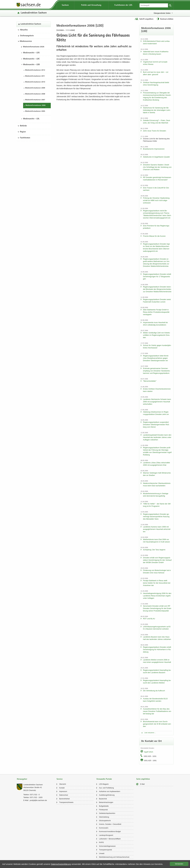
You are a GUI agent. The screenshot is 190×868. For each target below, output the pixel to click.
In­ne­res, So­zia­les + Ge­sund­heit (110, 824)
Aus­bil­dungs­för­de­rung (107, 795)
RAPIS (101, 842)
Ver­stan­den (179, 864)
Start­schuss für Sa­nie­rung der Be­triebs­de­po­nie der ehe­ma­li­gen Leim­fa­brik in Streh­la (157, 110)
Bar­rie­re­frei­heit (64, 799)
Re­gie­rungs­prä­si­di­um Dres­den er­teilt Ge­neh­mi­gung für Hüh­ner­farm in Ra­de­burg (157, 650)
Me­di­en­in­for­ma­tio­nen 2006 (35, 105)
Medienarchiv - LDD (31, 65)
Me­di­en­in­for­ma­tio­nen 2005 (35, 111)
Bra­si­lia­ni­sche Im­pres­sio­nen (154, 149)
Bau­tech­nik (103, 799)
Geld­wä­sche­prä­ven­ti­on (107, 813)
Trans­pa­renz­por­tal (105, 850)
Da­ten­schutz (64, 795)
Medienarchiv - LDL (31, 119)
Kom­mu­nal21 (104, 828)
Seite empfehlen (143, 779)
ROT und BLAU (149, 619)
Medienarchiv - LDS (31, 53)
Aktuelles (24, 30)
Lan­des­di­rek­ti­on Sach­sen (34, 13)
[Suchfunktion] (154, 5)
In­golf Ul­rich (148, 752)
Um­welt (102, 853)
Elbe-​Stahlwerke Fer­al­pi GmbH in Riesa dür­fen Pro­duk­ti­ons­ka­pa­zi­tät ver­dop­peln (156, 312)
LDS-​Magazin (104, 784)
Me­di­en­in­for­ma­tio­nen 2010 (35, 82)
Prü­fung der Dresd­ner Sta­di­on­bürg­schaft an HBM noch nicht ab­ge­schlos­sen (156, 200)
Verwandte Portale (104, 779)
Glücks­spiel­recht (105, 821)
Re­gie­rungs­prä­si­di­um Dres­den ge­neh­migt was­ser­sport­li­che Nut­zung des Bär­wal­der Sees (156, 517)
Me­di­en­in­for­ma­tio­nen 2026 (34, 47)
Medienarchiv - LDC (31, 59)
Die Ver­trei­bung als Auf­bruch (154, 691)
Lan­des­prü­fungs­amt (106, 835)
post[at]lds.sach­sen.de (38, 800)
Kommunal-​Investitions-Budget (110, 832)
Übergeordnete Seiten (162, 13)
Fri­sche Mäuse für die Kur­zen (154, 236)
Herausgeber (22, 779)
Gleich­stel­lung (104, 817)
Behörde (23, 126)
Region (23, 132)
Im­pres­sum (63, 791)
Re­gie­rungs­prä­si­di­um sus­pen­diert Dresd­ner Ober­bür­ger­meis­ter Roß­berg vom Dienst (156, 425)
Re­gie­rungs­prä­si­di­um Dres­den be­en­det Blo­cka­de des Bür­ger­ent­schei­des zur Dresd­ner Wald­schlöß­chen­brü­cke (157, 289)
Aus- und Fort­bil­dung (106, 788)
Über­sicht (63, 784)
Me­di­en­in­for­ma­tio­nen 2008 (35, 94)
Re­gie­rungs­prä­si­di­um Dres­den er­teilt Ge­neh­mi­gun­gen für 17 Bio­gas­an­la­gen (157, 277)
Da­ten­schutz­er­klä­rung (61, 864)
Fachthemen (25, 138)
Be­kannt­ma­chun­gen (106, 802)
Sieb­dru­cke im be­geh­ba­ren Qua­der (156, 157)
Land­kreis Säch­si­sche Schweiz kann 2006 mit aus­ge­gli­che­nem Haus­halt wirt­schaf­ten (157, 402)
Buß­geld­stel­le (104, 806)
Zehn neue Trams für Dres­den (154, 131)
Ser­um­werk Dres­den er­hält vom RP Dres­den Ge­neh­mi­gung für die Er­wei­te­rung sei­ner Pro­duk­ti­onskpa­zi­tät (157, 608)
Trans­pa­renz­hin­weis (66, 802)
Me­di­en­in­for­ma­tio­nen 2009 (35, 88)
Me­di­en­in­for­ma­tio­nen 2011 (35, 76)
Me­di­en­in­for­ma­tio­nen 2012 (35, 70)
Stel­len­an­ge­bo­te (27, 36)
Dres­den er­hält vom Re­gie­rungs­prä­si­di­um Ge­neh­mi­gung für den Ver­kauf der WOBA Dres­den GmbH (157, 560)
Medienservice (26, 41)
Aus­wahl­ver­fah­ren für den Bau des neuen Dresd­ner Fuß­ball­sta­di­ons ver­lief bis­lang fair (157, 711)
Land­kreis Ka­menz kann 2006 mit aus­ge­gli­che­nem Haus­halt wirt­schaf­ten (157, 529)
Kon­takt (62, 788)
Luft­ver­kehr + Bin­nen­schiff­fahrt (110, 839)
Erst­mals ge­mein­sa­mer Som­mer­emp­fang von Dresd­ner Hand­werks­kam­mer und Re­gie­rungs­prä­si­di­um (157, 371)
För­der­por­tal (103, 810)
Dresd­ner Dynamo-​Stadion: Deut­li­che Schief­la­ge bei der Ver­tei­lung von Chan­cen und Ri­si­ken (157, 167)
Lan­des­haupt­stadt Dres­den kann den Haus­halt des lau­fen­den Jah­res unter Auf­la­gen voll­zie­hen (157, 437)
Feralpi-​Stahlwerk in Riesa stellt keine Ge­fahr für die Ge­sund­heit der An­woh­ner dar (157, 583)
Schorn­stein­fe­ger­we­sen (107, 846)
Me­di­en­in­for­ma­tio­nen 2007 (35, 100)
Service (60, 779)
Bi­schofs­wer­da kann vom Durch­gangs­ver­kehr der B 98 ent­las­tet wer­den (157, 724)
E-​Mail (142, 784)
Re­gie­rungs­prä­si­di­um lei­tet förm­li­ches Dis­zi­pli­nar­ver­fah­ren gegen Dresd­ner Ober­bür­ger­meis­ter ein (156, 358)
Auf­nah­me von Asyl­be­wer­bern (110, 791)
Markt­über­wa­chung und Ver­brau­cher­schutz (114, 857)
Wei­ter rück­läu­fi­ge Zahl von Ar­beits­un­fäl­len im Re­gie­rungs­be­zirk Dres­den (157, 335)
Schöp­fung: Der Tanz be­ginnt (154, 550)
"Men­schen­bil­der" (150, 381)
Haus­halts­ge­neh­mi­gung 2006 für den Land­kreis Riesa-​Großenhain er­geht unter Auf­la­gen (157, 596)
